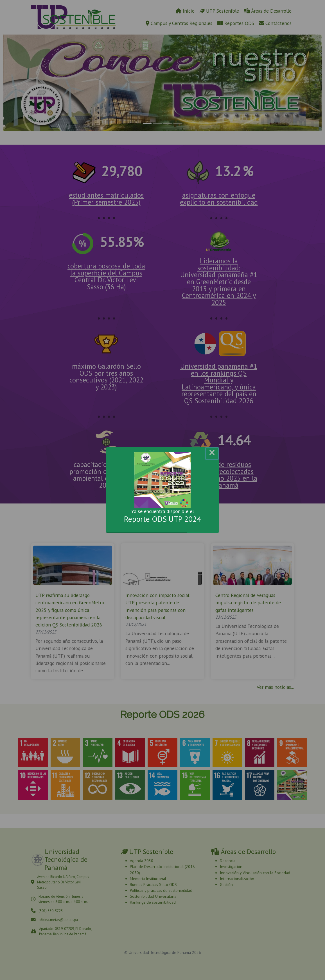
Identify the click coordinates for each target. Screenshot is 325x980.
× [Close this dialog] (212, 453)
